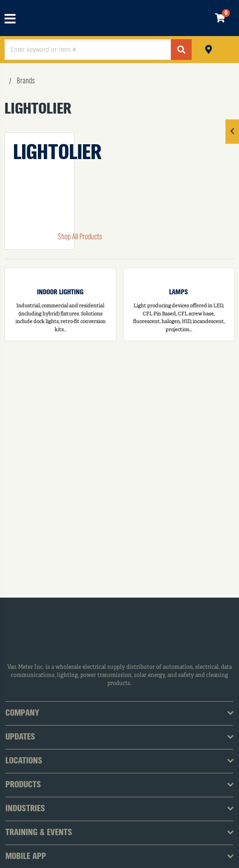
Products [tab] (23, 785)
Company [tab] (22, 713)
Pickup (209, 48)
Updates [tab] (20, 737)
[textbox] (88, 50)
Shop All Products (80, 237)
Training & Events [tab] (39, 833)
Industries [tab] (25, 809)
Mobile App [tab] (26, 857)
